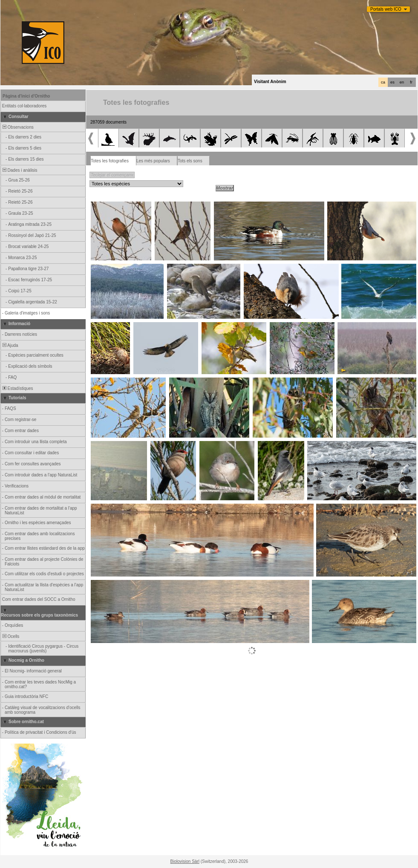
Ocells (10, 636)
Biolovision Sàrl (185, 861)
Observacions (17, 127)
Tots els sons (190, 161)
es (392, 82)
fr (411, 82)
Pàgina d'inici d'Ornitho (26, 96)
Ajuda (10, 345)
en (402, 82)
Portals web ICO (386, 9)
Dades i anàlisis (19, 170)
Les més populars (153, 161)
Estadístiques (17, 388)
